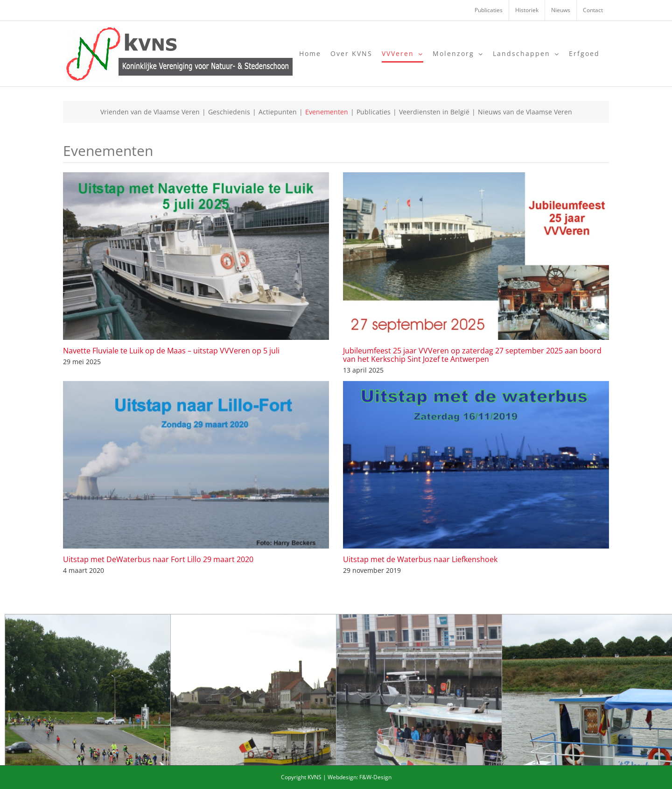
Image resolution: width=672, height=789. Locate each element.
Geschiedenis (229, 112)
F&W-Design (375, 777)
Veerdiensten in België (434, 112)
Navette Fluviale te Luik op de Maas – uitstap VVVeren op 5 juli (171, 351)
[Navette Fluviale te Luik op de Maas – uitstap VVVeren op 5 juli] (196, 256)
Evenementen (327, 112)
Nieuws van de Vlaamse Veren (525, 112)
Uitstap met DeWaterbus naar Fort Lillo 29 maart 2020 (158, 559)
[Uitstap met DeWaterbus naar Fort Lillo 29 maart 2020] (196, 465)
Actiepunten (278, 112)
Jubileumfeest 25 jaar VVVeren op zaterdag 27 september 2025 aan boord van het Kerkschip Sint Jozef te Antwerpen (472, 355)
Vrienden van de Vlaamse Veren (150, 112)
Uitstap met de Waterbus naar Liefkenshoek (420, 559)
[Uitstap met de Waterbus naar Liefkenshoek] (476, 465)
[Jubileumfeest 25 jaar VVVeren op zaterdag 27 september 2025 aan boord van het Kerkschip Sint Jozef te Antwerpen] (476, 256)
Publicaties (374, 112)
